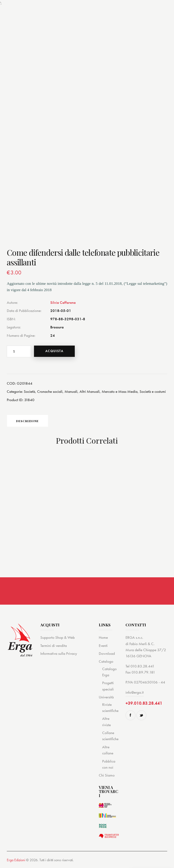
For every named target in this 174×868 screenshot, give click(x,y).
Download (107, 654)
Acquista (55, 351)
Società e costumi (153, 391)
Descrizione (29, 421)
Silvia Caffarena (63, 302)
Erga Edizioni (16, 860)
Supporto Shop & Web (58, 638)
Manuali (71, 391)
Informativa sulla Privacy (59, 654)
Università (106, 697)
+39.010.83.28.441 (144, 703)
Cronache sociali (50, 391)
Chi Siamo (107, 775)
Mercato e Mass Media (120, 391)
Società (29, 391)
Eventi (103, 646)
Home (103, 638)
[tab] (29, 421)
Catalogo (106, 662)
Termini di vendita (54, 646)
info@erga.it (135, 693)
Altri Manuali (90, 391)
